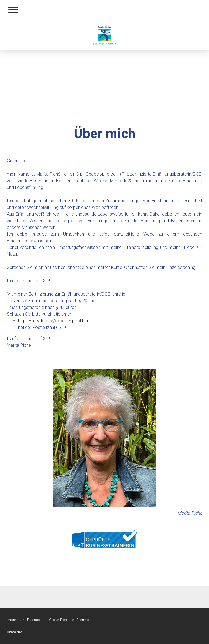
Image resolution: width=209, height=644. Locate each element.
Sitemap (83, 620)
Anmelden (15, 632)
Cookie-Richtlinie (62, 620)
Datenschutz (37, 620)
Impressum (16, 620)
